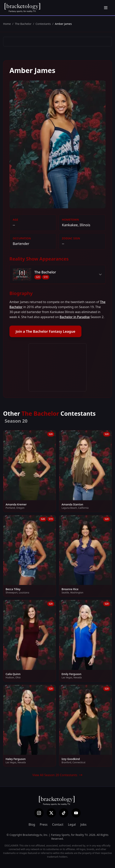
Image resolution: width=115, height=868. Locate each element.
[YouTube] (76, 813)
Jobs (84, 824)
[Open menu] (106, 8)
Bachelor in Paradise (75, 317)
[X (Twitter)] (51, 813)
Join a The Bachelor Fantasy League (45, 331)
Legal (72, 824)
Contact (58, 824)
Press (44, 824)
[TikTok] (64, 813)
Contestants (43, 24)
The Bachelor (23, 24)
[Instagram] (39, 813)
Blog (32, 824)
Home (7, 24)
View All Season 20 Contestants (58, 775)
